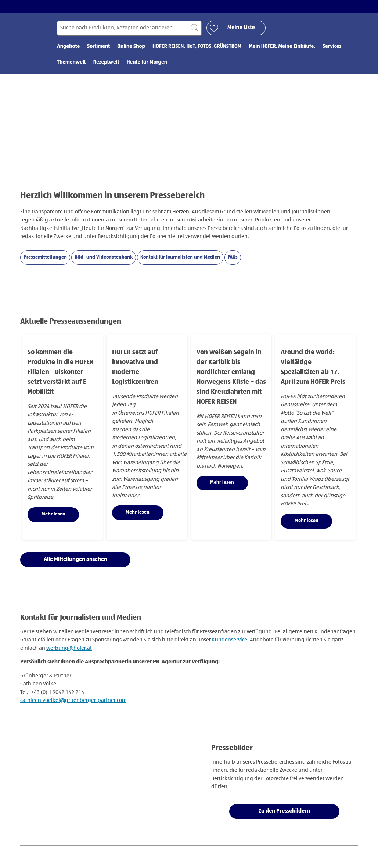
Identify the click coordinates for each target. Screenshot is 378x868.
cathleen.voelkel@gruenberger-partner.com (73, 700)
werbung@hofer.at (69, 648)
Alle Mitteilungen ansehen (75, 559)
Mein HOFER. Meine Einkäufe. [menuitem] (282, 47)
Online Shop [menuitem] (131, 47)
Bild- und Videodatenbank (104, 257)
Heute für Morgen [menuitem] (147, 62)
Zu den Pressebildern (284, 811)
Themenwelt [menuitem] (71, 62)
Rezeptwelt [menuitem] (106, 62)
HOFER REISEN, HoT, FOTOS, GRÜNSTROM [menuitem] (197, 47)
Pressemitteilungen (45, 257)
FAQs (233, 257)
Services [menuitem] (332, 47)
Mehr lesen (53, 514)
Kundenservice (230, 640)
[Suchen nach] (129, 28)
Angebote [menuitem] (68, 47)
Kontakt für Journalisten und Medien (180, 257)
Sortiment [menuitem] (98, 47)
